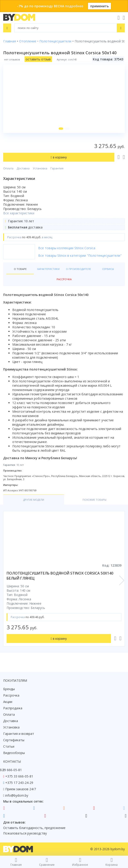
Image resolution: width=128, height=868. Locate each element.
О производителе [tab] (78, 269)
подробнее (74, 6)
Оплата (8, 168)
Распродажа (13, 708)
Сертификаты (14, 740)
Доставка (23, 168)
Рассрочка (11, 695)
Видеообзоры (14, 753)
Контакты (12, 761)
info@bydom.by (17, 795)
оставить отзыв (38, 59)
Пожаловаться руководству (25, 833)
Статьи (9, 746)
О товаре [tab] (20, 269)
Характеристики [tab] (48, 269)
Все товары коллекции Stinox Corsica (67, 248)
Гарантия (57, 168)
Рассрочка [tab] (64, 279)
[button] (61, 129)
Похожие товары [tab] (94, 500)
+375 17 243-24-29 (19, 783)
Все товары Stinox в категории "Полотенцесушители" (80, 255)
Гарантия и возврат (19, 734)
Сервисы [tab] (108, 269)
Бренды (9, 689)
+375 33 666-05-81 (19, 776)
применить (99, 6)
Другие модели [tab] (34, 500)
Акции (8, 702)
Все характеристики (19, 213)
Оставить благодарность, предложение (34, 828)
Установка (40, 168)
